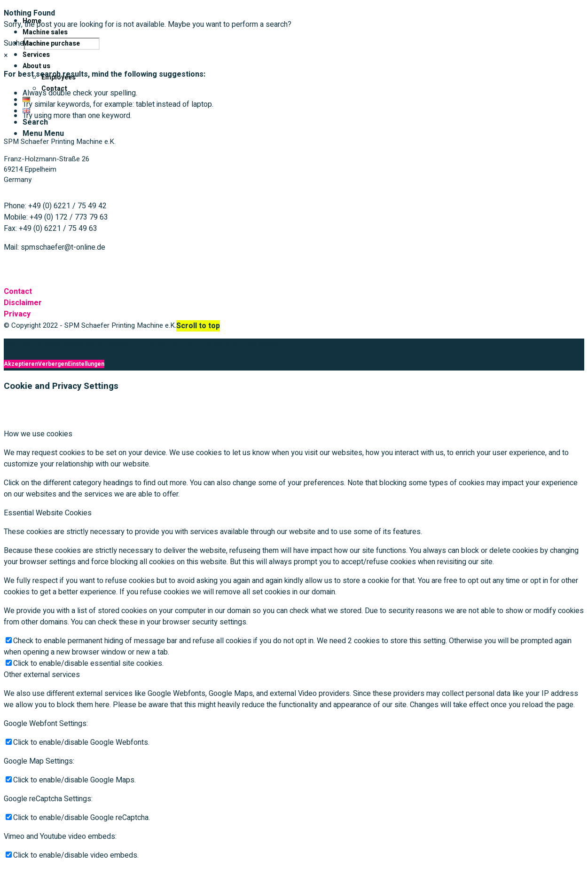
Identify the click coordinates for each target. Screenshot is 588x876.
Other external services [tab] (42, 675)
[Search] (35, 122)
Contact (18, 292)
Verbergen (53, 364)
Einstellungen (86, 364)
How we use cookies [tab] (38, 434)
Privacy (17, 314)
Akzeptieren (21, 364)
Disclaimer (23, 303)
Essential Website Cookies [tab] (48, 513)
